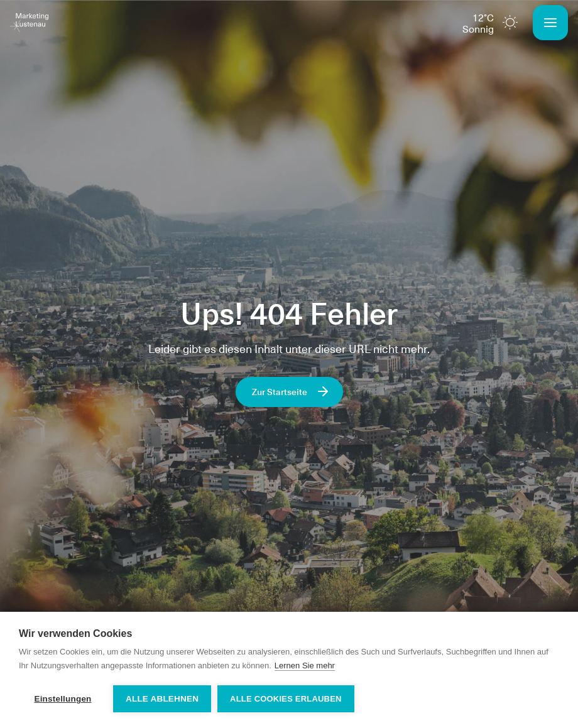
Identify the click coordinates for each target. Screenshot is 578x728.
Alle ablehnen (162, 699)
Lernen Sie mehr (305, 666)
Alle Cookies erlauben (286, 699)
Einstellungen (63, 699)
